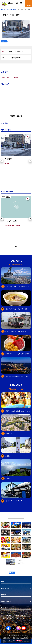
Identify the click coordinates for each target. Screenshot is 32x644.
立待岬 (8, 478)
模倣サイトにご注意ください (16, 616)
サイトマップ (21, 618)
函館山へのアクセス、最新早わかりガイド (18, 286)
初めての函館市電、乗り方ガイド (16, 331)
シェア (4, 41)
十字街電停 (7, 159)
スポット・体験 (11, 9)
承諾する (19, 640)
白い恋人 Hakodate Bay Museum (16, 501)
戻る (10, 247)
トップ (3, 9)
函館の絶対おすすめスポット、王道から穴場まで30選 (18, 376)
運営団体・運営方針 (9, 618)
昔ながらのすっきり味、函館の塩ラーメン (18, 309)
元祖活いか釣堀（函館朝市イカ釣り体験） (18, 411)
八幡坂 (8, 456)
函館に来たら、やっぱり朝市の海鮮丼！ (18, 354)
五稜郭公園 (9, 433)
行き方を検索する (12, 58)
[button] (2, 161)
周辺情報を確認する (20, 116)
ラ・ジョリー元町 (10, 221)
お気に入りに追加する (13, 52)
